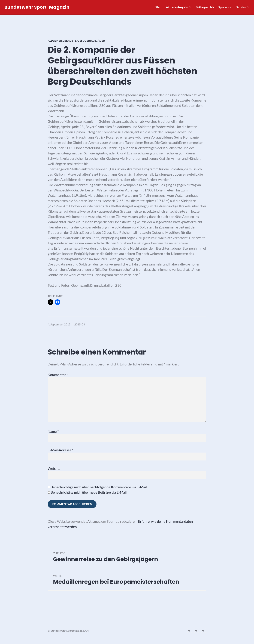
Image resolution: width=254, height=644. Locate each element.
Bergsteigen (74, 40)
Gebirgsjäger (95, 40)
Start (158, 8)
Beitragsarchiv (204, 8)
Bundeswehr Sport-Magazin (38, 8)
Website (54, 468)
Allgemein (55, 40)
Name (53, 431)
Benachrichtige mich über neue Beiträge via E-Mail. (89, 492)
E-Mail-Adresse (61, 450)
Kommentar (58, 375)
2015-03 (80, 324)
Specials (223, 8)
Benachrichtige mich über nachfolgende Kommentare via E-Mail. (99, 487)
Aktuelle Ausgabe (176, 8)
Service (240, 8)
